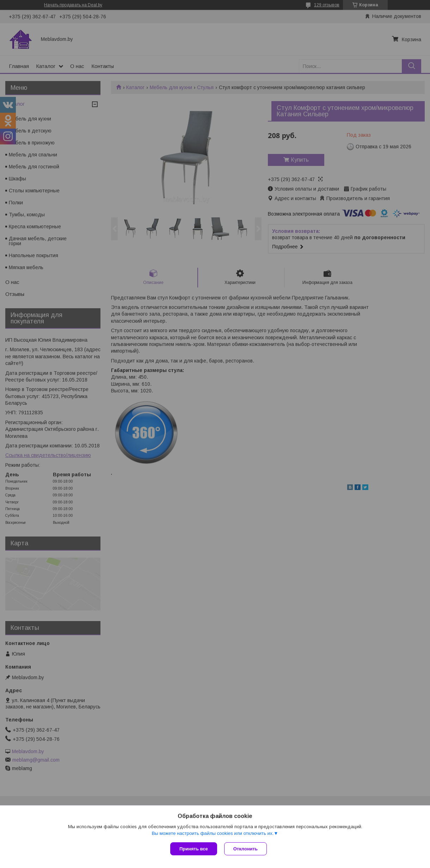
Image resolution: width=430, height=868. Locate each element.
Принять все (194, 849)
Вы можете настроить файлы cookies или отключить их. (213, 833)
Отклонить (245, 849)
